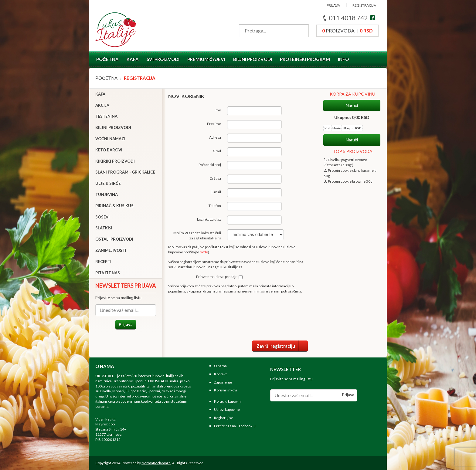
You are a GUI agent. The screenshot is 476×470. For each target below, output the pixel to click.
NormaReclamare (156, 463)
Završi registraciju (282, 346)
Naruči (352, 106)
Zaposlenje (223, 382)
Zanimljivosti (111, 250)
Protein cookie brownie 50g (350, 181)
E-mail (216, 192)
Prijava (126, 324)
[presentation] (262, 316)
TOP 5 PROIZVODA (353, 151)
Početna (107, 59)
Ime (218, 110)
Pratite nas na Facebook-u (235, 426)
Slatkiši (104, 228)
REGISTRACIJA (364, 5)
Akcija (102, 105)
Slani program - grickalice (125, 172)
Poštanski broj (210, 165)
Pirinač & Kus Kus (114, 206)
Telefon (215, 206)
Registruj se (224, 418)
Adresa (215, 137)
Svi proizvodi (163, 59)
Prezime (214, 124)
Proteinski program (305, 59)
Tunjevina (107, 194)
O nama (220, 366)
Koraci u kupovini (228, 401)
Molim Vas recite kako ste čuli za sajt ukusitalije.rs (197, 235)
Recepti (103, 262)
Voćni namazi (110, 139)
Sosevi (102, 217)
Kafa (133, 59)
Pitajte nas (108, 273)
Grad (217, 151)
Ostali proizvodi (114, 239)
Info (343, 59)
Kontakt (220, 374)
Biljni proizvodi (253, 59)
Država (215, 178)
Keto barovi (109, 150)
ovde (204, 252)
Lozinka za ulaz (209, 219)
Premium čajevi (206, 59)
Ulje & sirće (108, 183)
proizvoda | (347, 30)
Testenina (106, 116)
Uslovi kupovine (227, 409)
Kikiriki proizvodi (115, 161)
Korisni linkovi (226, 390)
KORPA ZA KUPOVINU (352, 94)
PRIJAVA (333, 5)
